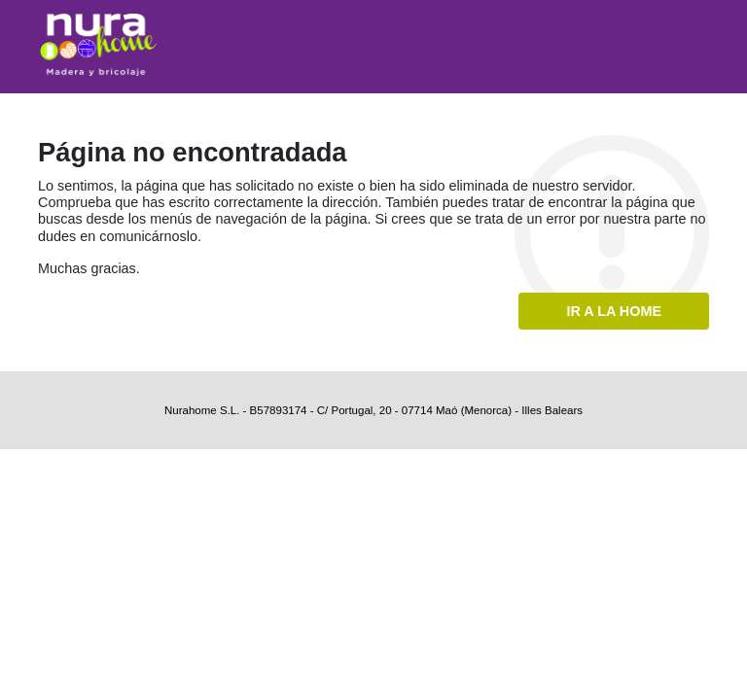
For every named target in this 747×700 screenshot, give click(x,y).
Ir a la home (614, 311)
